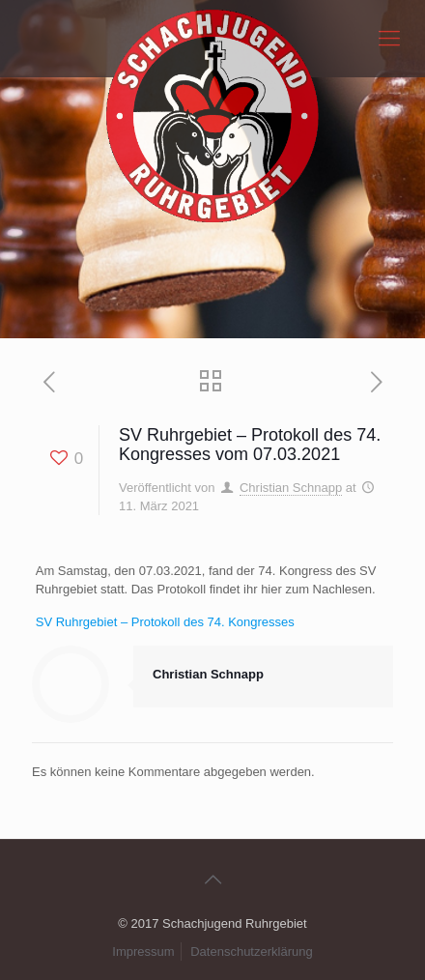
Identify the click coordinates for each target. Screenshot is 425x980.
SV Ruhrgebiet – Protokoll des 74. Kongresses (165, 622)
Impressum (143, 951)
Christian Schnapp (291, 488)
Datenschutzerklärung (251, 951)
